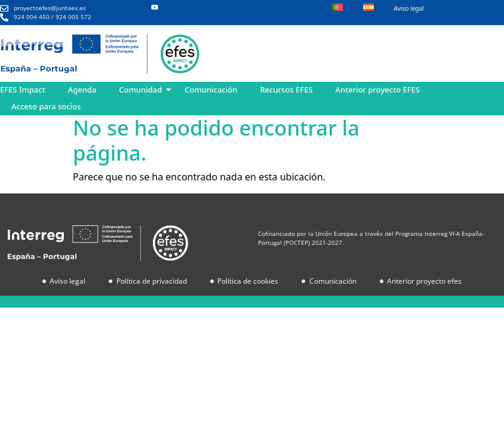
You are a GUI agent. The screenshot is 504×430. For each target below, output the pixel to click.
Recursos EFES (286, 90)
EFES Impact (23, 90)
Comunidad (140, 90)
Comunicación (211, 90)
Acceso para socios (46, 106)
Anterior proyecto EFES (378, 90)
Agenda (82, 90)
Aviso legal (409, 8)
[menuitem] (337, 8)
